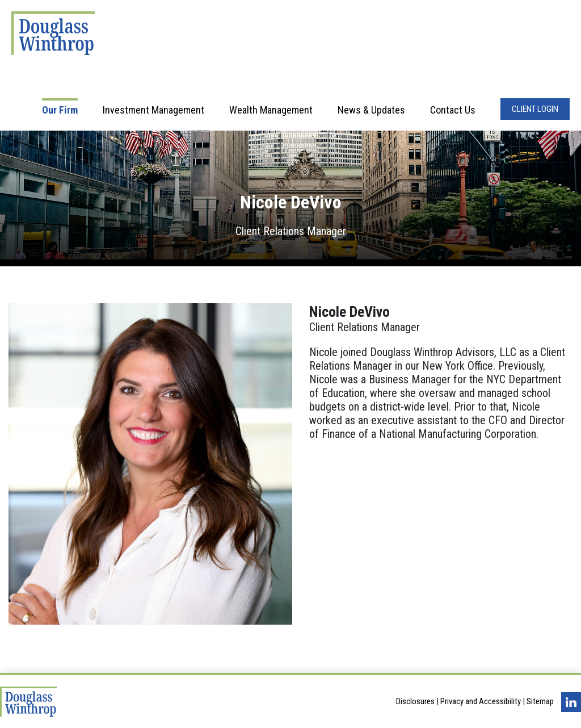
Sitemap (540, 702)
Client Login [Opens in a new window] (535, 109)
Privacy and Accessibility (481, 702)
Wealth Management (271, 110)
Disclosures (415, 702)
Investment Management (153, 110)
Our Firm (60, 110)
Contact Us (453, 110)
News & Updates (371, 110)
